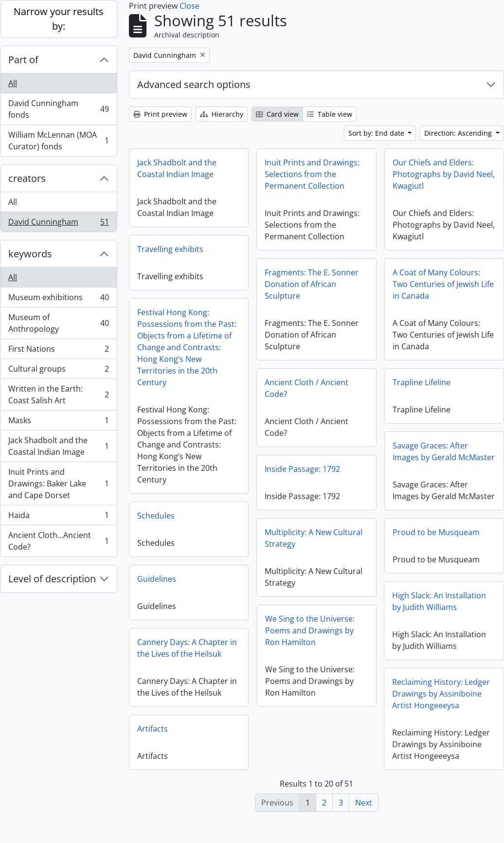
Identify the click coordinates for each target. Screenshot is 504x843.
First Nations (58, 351)
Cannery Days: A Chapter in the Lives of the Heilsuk (187, 648)
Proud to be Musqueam (436, 536)
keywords (30, 254)
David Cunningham (58, 224)
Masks (58, 422)
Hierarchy (222, 114)
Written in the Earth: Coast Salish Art (58, 395)
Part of (23, 60)
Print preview (160, 114)
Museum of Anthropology (58, 323)
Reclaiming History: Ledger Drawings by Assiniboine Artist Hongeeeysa (421, 697)
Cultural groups (58, 371)
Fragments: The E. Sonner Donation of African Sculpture (312, 284)
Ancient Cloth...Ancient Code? (58, 541)
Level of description (52, 579)
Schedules (156, 516)
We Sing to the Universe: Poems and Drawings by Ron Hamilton (330, 630)
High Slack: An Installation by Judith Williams (419, 605)
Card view (277, 114)
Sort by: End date (377, 133)
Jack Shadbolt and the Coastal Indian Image (58, 446)
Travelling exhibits (170, 249)
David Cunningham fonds (58, 109)
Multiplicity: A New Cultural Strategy (314, 538)
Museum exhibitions (58, 299)
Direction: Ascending (459, 133)
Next (364, 803)
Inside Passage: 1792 (302, 469)
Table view (330, 114)
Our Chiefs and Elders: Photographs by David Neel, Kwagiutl (444, 174)
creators (27, 178)
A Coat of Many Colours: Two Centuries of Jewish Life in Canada (443, 284)
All (13, 83)
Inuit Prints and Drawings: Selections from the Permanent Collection (312, 174)
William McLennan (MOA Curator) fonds (58, 141)
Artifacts (153, 729)
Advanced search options (194, 84)
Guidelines (157, 579)
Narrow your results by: (59, 19)
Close (189, 6)
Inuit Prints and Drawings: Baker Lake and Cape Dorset (58, 484)
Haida (58, 517)
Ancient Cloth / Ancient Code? (306, 388)
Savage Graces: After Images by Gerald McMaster (444, 451)
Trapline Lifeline (422, 382)
